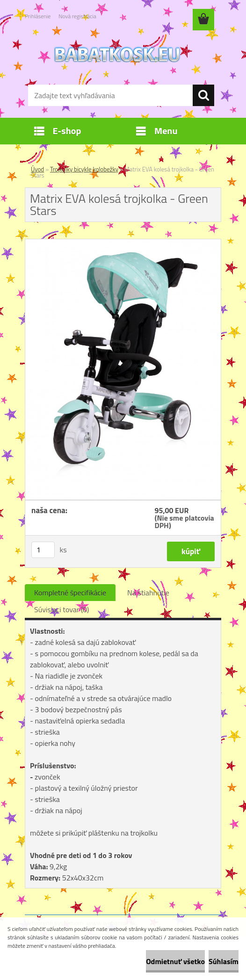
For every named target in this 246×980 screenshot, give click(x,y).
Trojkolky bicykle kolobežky (84, 169)
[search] (203, 95)
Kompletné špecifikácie (70, 593)
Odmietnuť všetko (175, 961)
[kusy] (43, 550)
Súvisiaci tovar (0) (61, 609)
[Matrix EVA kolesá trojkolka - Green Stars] (123, 243)
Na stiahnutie (148, 593)
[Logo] (117, 54)
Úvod (37, 169)
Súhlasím (224, 961)
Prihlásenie (38, 16)
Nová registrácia (77, 16)
